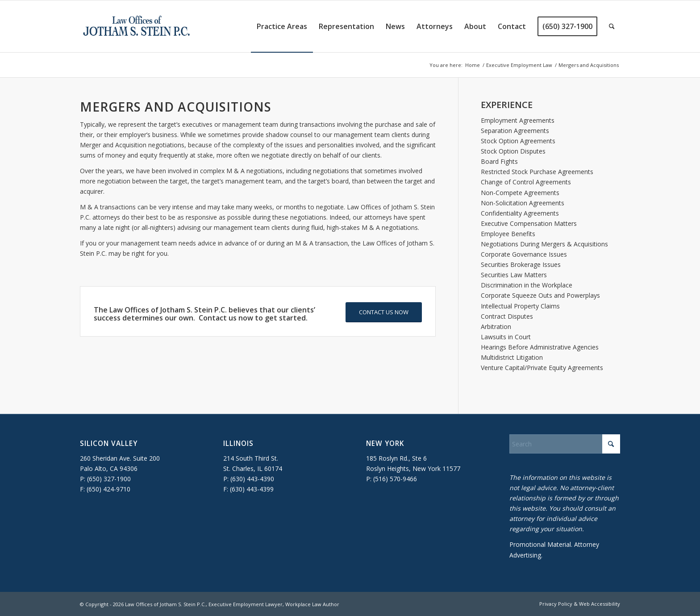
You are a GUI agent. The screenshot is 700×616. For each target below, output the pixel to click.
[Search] (612, 26)
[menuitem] (282, 26)
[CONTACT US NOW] (384, 312)
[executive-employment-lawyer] (136, 26)
